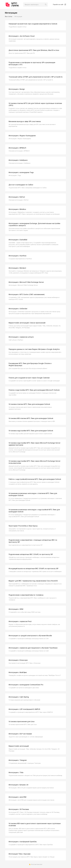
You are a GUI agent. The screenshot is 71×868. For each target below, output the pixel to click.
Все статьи (9, 16)
